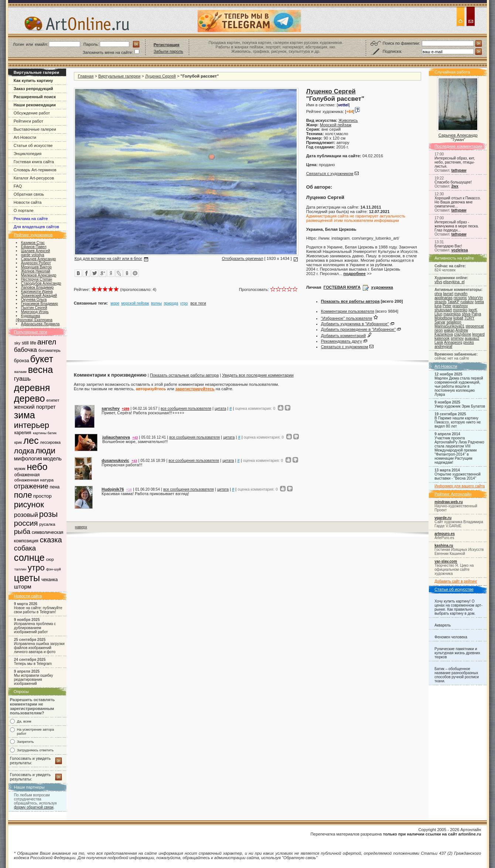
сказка (51, 540)
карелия (23, 433)
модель (52, 459)
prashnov (460, 306)
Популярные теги (31, 332)
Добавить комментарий (344, 336)
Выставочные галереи (35, 129)
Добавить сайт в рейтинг (456, 581)
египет (53, 400)
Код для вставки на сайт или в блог (108, 258)
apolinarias (443, 298)
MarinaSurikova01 (449, 326)
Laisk (439, 342)
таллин (20, 569)
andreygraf (443, 346)
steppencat (474, 326)
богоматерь (49, 350)
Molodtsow (443, 318)
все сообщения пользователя (186, 409)
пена (55, 487)
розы (48, 514)
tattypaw (459, 170)
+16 (129, 490)
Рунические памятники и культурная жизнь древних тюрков (457, 653)
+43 (135, 438)
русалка (47, 524)
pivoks (469, 342)
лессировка (50, 442)
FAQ (18, 186)
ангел (47, 342)
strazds (440, 302)
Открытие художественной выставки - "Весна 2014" (458, 476)
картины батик (45, 433)
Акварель (443, 625)
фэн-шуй (54, 569)
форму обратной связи (34, 807)
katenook (442, 338)
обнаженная (27, 475)
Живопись (348, 120)
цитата (220, 409)
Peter (447, 306)
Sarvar (440, 322)
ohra (438, 294)
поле (23, 495)
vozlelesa (460, 250)
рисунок (29, 505)
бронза (22, 361)
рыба (22, 531)
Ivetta (479, 302)
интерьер (32, 425)
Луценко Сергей (161, 76)
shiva (466, 314)
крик (18, 442)
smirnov (457, 338)
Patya (477, 314)
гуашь (22, 379)
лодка (24, 451)
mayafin (461, 294)
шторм (23, 586)
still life (29, 343)
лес (31, 440)
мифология (28, 459)
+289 (126, 409)
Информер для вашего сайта (460, 486)
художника (382, 287)
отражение (31, 486)
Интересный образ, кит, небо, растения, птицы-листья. (455, 162)
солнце (29, 557)
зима (25, 415)
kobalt (458, 318)
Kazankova (444, 334)
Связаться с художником (330, 174)
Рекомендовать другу (342, 341)
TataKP (453, 302)
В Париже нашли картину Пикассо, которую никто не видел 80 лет (458, 422)
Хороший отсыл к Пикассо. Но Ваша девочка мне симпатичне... (458, 202)
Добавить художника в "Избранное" (355, 324)
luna (438, 306)
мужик (20, 469)
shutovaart (443, 310)
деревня (32, 388)
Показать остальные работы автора (184, 375)
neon (438, 330)
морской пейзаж (135, 303)
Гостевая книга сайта (34, 162)
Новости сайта (28, 202)
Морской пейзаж (336, 125)
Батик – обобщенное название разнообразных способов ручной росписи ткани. (457, 675)
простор (42, 496)
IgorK (473, 310)
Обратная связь (29, 194)
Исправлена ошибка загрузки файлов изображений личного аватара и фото (39, 648)
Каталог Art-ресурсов (34, 178)
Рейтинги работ (28, 121)
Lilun (438, 314)
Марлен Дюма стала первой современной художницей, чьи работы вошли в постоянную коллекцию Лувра (459, 386)
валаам (21, 372)
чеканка (49, 580)
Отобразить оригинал (242, 258)
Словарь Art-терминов (35, 170)
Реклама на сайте (31, 219)
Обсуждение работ (32, 113)
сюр (50, 559)
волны (156, 303)
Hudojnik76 (113, 489)
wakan (449, 330)
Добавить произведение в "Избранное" (358, 329)
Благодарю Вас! (448, 246)
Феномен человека (451, 637)
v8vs (438, 282)
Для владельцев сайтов (36, 227)
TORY (469, 318)
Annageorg (453, 342)
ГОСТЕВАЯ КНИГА (342, 287)
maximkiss (452, 314)
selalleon (454, 322)
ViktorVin (475, 298)
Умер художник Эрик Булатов (460, 406)
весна (41, 370)
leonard (478, 334)
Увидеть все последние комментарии (258, 375)
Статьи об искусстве (33, 145)
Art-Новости (25, 137)
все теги (198, 303)
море (115, 303)
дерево (30, 398)
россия (26, 523)
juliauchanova (116, 437)
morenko (460, 310)
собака (25, 548)
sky (17, 343)
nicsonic (460, 298)
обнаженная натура (34, 480)
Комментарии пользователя (348, 311)
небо (37, 467)
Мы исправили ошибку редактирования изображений (34, 680)
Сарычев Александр (458, 135)
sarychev (111, 408)
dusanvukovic (115, 460)
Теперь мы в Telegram (33, 664)
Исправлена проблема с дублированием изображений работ (35, 628)
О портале (24, 210)
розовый (26, 515)
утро (36, 568)
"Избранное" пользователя (347, 318)
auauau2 (472, 338)
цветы (27, 578)
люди (45, 451)
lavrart (448, 294)
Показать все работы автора (350, 301)
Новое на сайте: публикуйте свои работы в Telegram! (38, 610)
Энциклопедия (28, 154)
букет (42, 359)
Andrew (462, 330)
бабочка (25, 350)
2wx (455, 186)
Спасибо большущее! (453, 182)
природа (171, 303)
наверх (81, 527)
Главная (86, 76)
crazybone (463, 334)
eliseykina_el (454, 282)
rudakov (467, 302)
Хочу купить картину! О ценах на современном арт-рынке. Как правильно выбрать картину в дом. (458, 607)
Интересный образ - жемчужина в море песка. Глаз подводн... (457, 226)
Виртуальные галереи (119, 76)
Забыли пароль (168, 51)
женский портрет (35, 407)
